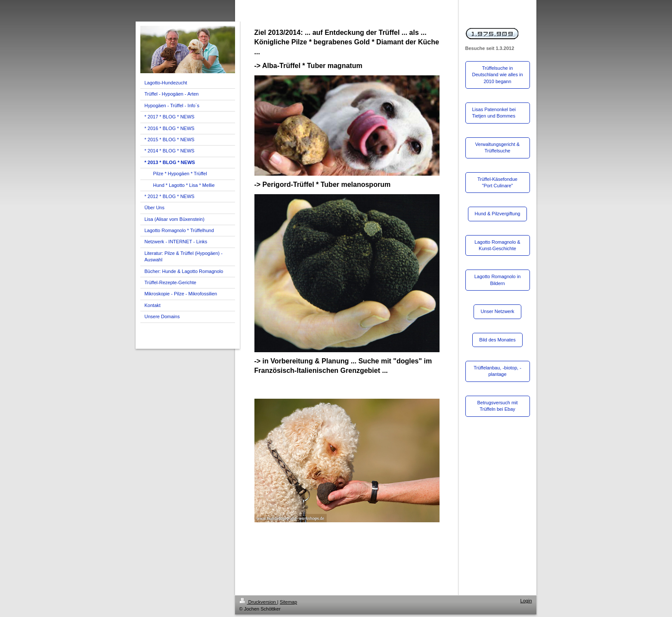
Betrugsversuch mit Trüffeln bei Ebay (497, 406)
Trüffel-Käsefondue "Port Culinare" (497, 182)
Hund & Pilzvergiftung (498, 214)
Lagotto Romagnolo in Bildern (498, 280)
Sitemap (288, 602)
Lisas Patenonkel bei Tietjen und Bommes (494, 113)
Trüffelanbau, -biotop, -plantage (497, 371)
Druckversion (258, 602)
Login (526, 601)
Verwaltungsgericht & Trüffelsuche (497, 147)
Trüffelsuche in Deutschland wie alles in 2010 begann (498, 75)
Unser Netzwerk (497, 311)
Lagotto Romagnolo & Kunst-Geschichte (497, 245)
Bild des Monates (497, 340)
